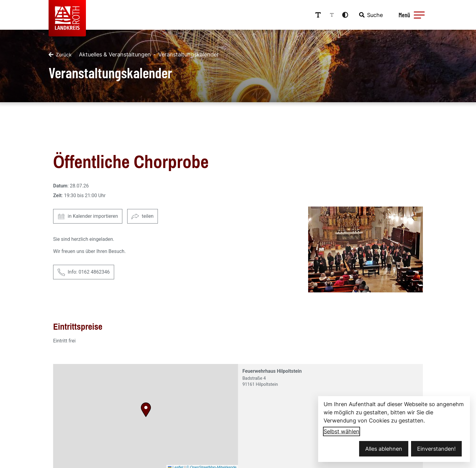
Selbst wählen (342, 431)
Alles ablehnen (384, 449)
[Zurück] (60, 55)
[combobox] (370, 15)
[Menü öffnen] (411, 15)
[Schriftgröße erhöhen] (318, 15)
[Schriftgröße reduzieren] (332, 15)
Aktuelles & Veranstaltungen (115, 54)
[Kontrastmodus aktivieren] (345, 15)
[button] (419, 15)
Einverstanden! (436, 449)
